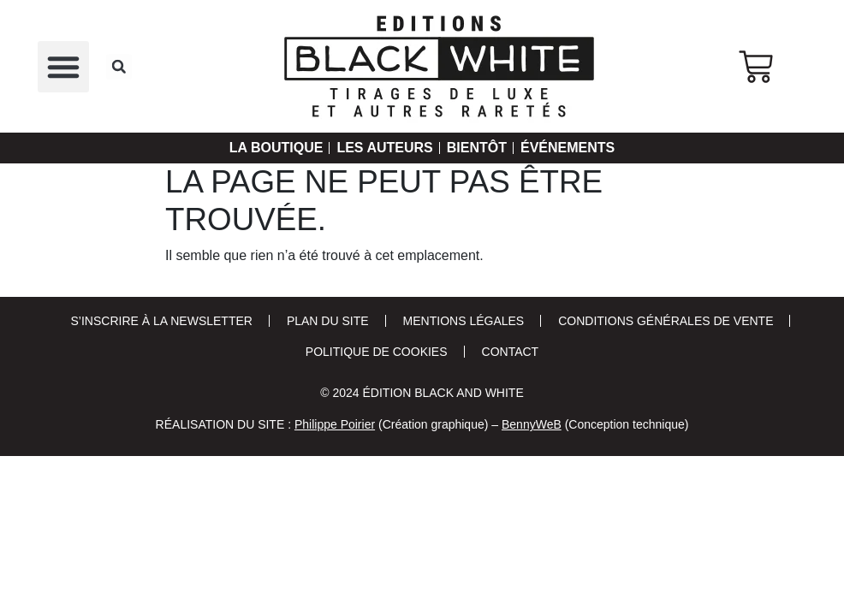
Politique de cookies (377, 352)
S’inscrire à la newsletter (162, 321)
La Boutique (261, 148)
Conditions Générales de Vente (666, 321)
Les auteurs (381, 148)
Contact (511, 352)
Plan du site (328, 321)
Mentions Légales (464, 321)
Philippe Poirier (335, 424)
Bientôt (482, 148)
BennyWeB (532, 424)
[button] (63, 67)
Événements (583, 148)
